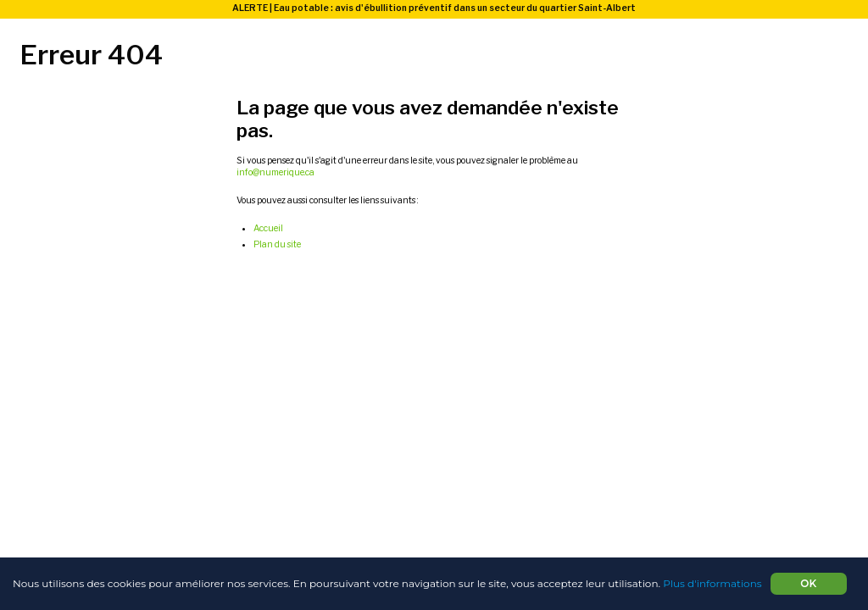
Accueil (268, 228)
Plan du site (277, 244)
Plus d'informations (712, 583)
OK (808, 583)
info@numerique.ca (275, 172)
